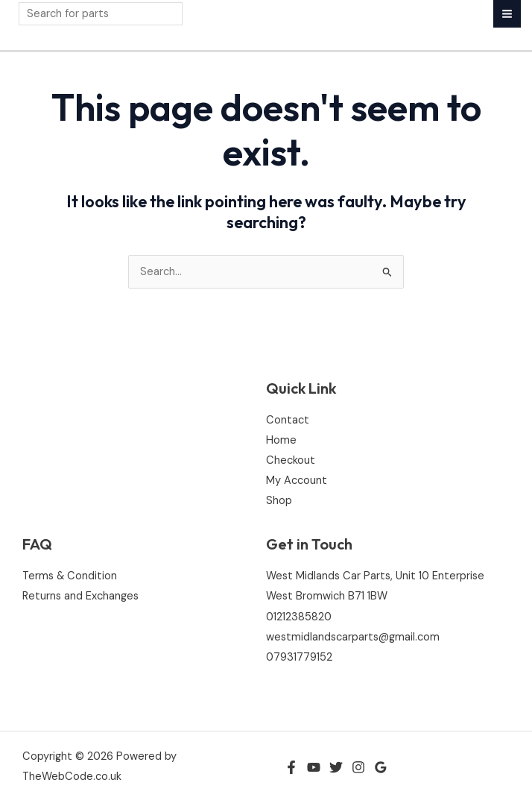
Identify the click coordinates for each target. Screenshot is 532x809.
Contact (288, 420)
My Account (297, 481)
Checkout (291, 460)
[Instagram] (358, 767)
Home (281, 440)
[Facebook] (291, 767)
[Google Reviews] (381, 767)
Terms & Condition (70, 576)
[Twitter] (336, 767)
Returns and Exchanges (80, 596)
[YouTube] (314, 767)
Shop (279, 501)
